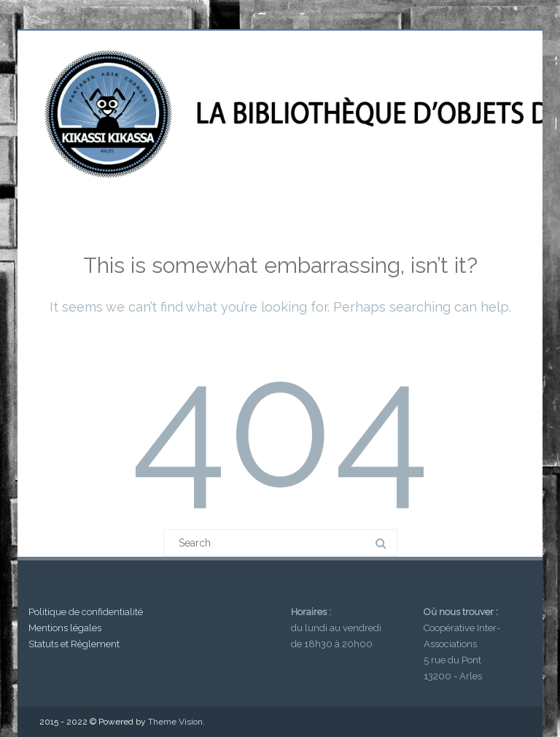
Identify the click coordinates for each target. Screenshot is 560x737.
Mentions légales (65, 628)
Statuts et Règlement (74, 644)
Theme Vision (175, 722)
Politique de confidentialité (86, 612)
